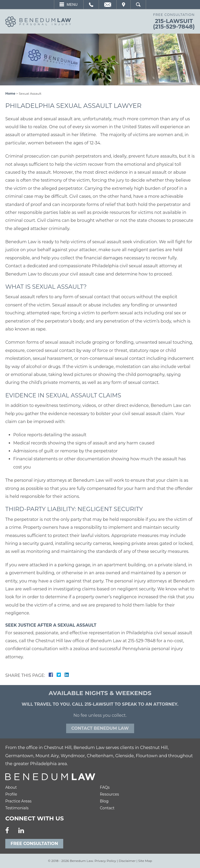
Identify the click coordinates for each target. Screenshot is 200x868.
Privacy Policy (105, 861)
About (11, 787)
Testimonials (17, 808)
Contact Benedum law (100, 728)
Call (91, 4)
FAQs (105, 787)
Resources (110, 794)
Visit (124, 4)
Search (138, 4)
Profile (11, 794)
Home (10, 93)
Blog (104, 801)
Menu (72, 4)
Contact (107, 808)
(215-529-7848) (174, 27)
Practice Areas (18, 801)
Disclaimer (127, 861)
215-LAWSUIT (174, 21)
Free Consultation (34, 844)
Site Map (145, 861)
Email (108, 4)
